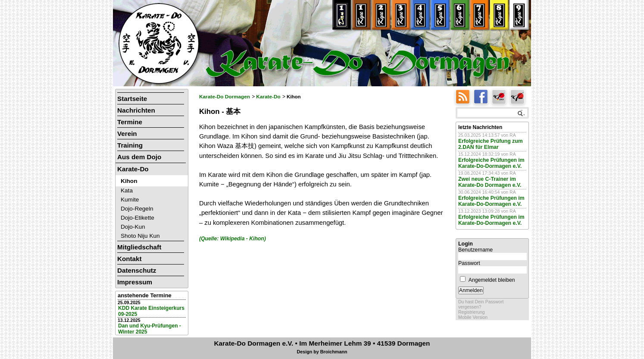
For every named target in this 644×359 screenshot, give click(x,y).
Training (130, 145)
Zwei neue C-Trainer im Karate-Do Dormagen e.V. (490, 182)
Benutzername (475, 250)
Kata (127, 191)
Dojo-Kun (133, 227)
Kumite (130, 200)
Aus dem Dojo (139, 157)
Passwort (469, 263)
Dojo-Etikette (138, 218)
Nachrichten (136, 110)
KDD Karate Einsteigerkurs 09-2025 (151, 311)
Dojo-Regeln (137, 209)
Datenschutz (137, 270)
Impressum (135, 282)
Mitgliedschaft (139, 247)
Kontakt (130, 259)
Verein (127, 134)
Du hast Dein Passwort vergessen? (481, 304)
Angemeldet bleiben (492, 280)
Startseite (132, 99)
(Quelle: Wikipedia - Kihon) (233, 239)
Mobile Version (473, 317)
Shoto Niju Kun (140, 236)
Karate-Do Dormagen (225, 97)
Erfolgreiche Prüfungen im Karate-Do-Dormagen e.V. (491, 163)
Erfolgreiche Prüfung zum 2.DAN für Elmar (491, 144)
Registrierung (472, 312)
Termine (130, 122)
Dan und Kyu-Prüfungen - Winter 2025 (150, 329)
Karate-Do (268, 97)
